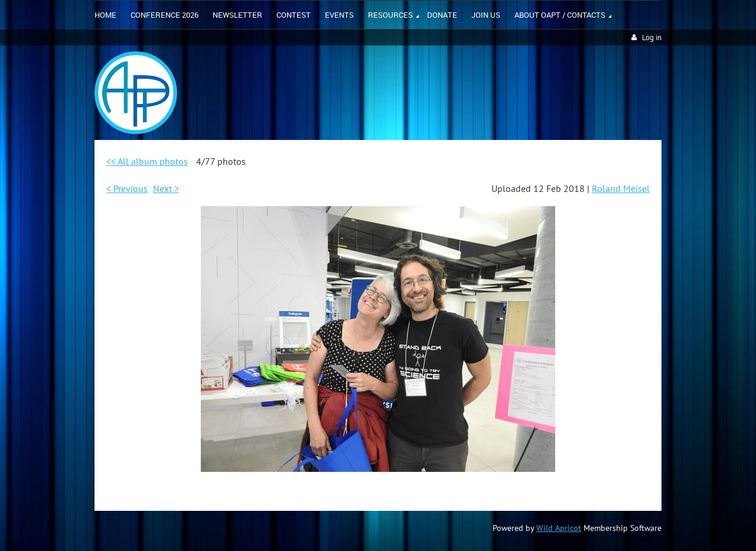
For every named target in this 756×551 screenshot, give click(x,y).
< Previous (127, 188)
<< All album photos (147, 161)
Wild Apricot (559, 528)
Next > (166, 188)
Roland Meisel (621, 188)
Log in (652, 38)
